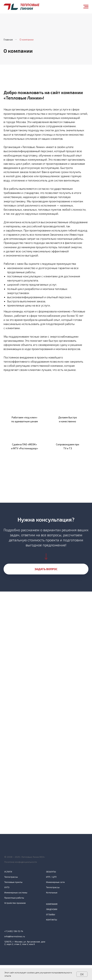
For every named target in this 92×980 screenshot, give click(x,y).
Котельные (52, 892)
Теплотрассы (11, 877)
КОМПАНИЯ (52, 904)
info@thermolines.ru (15, 936)
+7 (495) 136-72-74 (14, 931)
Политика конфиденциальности (21, 862)
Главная (8, 39)
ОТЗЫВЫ (51, 914)
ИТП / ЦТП (51, 877)
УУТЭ (7, 887)
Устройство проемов (15, 903)
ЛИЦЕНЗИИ (52, 909)
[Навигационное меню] (86, 7)
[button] (46, 569)
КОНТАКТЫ (52, 920)
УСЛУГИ (8, 872)
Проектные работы (14, 898)
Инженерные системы (16, 892)
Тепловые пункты (13, 882)
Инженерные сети (55, 882)
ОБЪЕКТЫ (51, 872)
